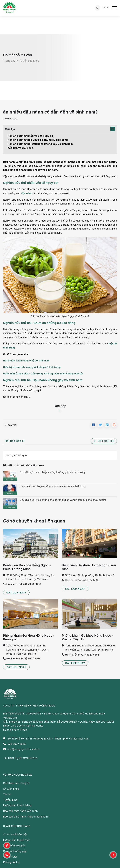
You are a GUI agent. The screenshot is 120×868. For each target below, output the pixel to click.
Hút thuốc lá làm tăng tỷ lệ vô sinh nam (26, 361)
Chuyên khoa (11, 789)
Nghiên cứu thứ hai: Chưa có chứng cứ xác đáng (38, 140)
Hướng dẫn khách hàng (17, 805)
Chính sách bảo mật (15, 834)
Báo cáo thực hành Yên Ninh (20, 811)
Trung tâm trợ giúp (14, 845)
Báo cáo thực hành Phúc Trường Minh (26, 817)
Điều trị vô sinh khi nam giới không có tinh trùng (32, 367)
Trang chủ (9, 61)
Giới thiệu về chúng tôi (16, 783)
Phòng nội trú (11, 862)
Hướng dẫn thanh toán (17, 840)
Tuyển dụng (10, 800)
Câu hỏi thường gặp (15, 851)
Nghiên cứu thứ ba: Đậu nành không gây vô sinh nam (40, 144)
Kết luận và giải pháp (20, 148)
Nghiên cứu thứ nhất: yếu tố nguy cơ (31, 136)
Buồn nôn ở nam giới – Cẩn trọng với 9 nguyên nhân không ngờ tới (43, 374)
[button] (113, 129)
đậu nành (27, 193)
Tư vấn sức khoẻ (29, 61)
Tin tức (7, 794)
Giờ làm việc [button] (10, 857)
